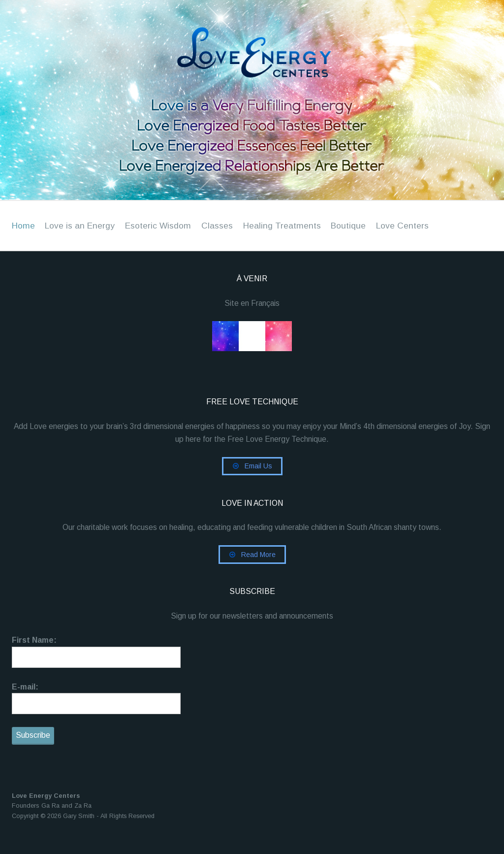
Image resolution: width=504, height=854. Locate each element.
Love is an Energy (80, 226)
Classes (218, 226)
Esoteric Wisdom (159, 226)
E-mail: (25, 694)
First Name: (34, 646)
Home (23, 226)
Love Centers (405, 226)
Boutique (350, 226)
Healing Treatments (283, 226)
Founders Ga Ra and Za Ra (52, 815)
